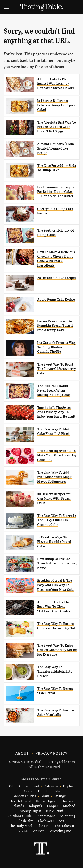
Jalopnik (35, 806)
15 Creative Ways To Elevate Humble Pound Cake (54, 542)
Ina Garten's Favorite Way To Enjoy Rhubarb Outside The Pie (56, 347)
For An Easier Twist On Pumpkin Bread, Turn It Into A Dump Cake (55, 326)
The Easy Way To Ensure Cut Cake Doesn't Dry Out (56, 626)
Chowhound (29, 786)
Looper (53, 806)
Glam (45, 796)
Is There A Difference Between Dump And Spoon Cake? (57, 105)
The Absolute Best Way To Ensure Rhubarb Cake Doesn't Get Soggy (57, 127)
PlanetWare (46, 816)
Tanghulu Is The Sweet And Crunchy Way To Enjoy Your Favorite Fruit (56, 412)
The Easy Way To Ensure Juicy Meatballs (55, 712)
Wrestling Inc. (61, 831)
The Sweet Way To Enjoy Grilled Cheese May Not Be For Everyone (57, 650)
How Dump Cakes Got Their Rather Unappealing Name (57, 563)
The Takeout (64, 826)
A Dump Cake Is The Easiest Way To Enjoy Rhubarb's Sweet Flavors (56, 84)
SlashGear (46, 821)
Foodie (28, 791)
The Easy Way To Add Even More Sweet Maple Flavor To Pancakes (55, 477)
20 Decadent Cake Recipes (57, 278)
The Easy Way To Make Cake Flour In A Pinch (54, 431)
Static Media (30, 762)
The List (43, 826)
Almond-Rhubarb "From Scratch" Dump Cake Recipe (56, 149)
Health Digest (20, 801)
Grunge (60, 796)
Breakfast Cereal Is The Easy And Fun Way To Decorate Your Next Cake (56, 585)
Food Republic (49, 791)
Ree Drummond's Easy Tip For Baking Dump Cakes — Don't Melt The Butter (57, 192)
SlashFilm (25, 821)
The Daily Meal (20, 826)
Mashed (69, 806)
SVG (62, 821)
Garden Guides (24, 796)
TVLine (22, 831)
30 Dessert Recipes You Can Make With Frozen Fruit (54, 499)
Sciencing (68, 816)
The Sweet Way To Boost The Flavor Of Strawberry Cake (57, 369)
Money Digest (31, 811)
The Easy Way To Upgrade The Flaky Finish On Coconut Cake (57, 520)
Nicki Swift (55, 811)
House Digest (46, 801)
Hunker (68, 801)
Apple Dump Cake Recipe (56, 300)
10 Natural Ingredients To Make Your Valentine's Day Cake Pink (57, 455)
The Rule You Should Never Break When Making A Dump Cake (53, 391)
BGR (11, 786)
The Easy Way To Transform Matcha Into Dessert (55, 672)
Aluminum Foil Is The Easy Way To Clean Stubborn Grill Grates (54, 607)
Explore (69, 786)
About (22, 753)
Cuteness (51, 786)
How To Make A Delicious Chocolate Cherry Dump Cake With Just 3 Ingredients (56, 259)
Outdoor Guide (20, 816)
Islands (18, 806)
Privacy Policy (52, 753)
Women (39, 831)
